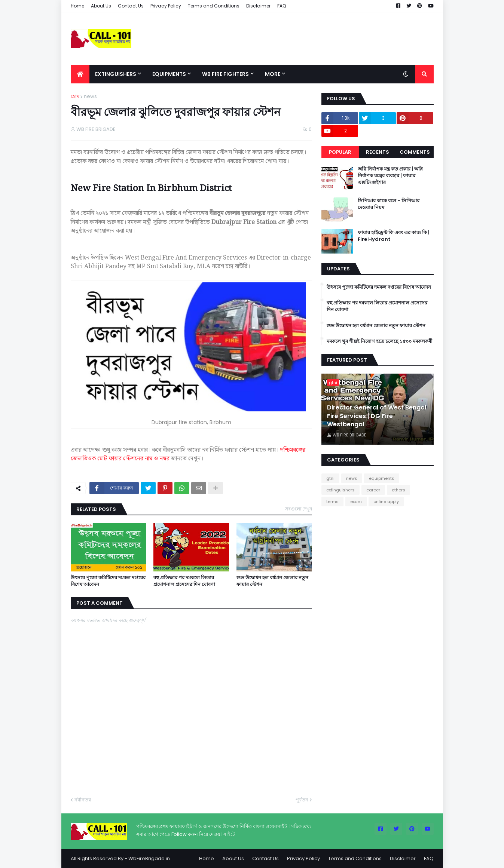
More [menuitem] (273, 74)
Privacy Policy (166, 6)
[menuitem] (80, 74)
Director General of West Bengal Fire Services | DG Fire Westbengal (377, 416)
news (90, 96)
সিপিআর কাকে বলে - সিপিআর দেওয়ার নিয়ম (389, 204)
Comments (415, 152)
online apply (386, 502)
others (398, 490)
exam (356, 502)
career (373, 490)
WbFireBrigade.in (149, 858)
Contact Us (131, 6)
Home (77, 6)
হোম (75, 96)
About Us (101, 6)
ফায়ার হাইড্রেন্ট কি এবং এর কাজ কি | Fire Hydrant (394, 236)
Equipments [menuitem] (169, 74)
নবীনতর (83, 800)
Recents (378, 152)
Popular (340, 152)
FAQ (282, 6)
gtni (330, 478)
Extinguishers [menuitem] (116, 74)
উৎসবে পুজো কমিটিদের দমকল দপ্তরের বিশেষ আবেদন (108, 581)
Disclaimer (258, 6)
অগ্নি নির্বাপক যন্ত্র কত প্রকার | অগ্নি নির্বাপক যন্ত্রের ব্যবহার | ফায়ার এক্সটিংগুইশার (390, 176)
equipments (382, 478)
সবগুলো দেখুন (299, 509)
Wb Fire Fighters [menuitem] (225, 74)
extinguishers (340, 490)
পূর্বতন (302, 800)
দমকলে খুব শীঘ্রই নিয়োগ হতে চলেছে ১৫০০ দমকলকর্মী (380, 341)
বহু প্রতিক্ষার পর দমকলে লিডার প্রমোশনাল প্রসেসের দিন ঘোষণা (184, 581)
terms (332, 502)
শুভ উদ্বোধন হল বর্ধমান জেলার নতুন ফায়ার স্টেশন (272, 581)
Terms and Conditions (214, 6)
